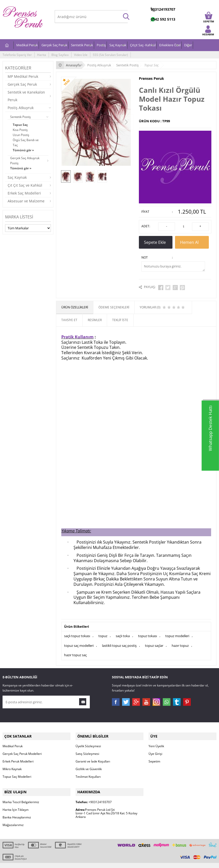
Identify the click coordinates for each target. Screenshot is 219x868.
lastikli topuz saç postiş (119, 642)
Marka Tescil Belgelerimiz (21, 794)
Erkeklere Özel (170, 45)
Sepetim (154, 755)
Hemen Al (192, 243)
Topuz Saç (20, 125)
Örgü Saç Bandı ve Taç (26, 143)
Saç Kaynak (118, 45)
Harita (42, 55)
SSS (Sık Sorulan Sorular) (110, 55)
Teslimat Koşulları (88, 771)
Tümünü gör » (23, 150)
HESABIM (208, 33)
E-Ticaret (94, 862)
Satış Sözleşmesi (87, 748)
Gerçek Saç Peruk (54, 45)
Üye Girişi (155, 748)
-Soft (83, 862)
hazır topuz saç (75, 651)
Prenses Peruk (151, 79)
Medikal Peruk (27, 45)
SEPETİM (209, 19)
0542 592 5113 (163, 19)
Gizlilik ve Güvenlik (89, 763)
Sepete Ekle (156, 243)
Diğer (188, 45)
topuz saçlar (154, 642)
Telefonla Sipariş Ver (17, 55)
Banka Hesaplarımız (17, 810)
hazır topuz (180, 642)
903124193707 (163, 9)
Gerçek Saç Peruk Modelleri (22, 748)
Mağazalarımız (13, 817)
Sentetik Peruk (82, 45)
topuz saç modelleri (79, 642)
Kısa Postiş (20, 130)
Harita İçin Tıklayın (16, 802)
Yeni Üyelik (156, 740)
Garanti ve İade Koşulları (93, 755)
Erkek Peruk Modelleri (18, 755)
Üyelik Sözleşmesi (88, 740)
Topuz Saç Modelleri (17, 771)
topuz (103, 633)
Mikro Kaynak (12, 763)
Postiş (101, 45)
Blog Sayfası (60, 55)
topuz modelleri (177, 633)
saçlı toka (123, 633)
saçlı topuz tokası (77, 633)
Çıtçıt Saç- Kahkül (143, 45)
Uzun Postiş (21, 135)
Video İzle (81, 55)
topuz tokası (148, 633)
